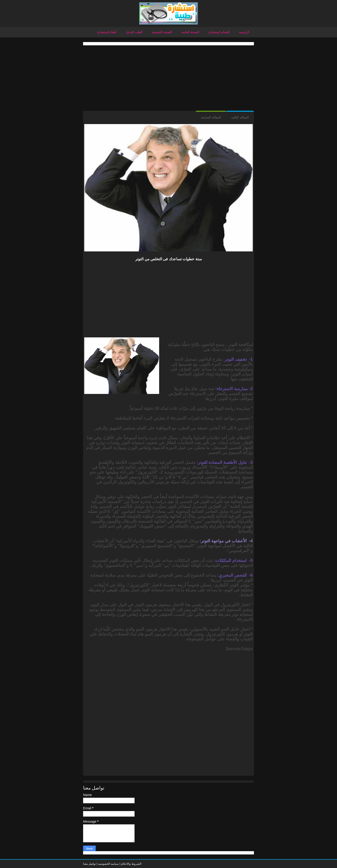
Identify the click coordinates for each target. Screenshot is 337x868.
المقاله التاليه (240, 117)
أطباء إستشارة (107, 32)
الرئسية (244, 32)
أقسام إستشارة (219, 32)
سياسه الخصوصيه (108, 864)
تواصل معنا (89, 864)
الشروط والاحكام (131, 864)
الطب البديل (134, 32)
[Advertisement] (168, 78)
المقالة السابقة (211, 117)
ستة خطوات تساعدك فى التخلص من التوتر (168, 259)
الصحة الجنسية (162, 32)
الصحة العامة (190, 32)
